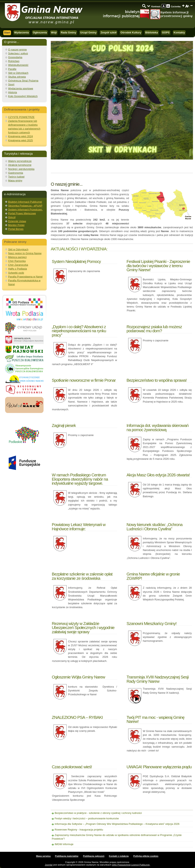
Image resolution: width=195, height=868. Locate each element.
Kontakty (179, 33)
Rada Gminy (68, 33)
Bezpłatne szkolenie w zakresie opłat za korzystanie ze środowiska (82, 576)
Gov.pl (12, 217)
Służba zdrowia (17, 77)
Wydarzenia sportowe (21, 88)
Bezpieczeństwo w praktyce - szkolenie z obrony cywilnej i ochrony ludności (98, 813)
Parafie (12, 69)
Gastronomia (16, 173)
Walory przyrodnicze (20, 161)
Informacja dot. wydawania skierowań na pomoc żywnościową (158, 427)
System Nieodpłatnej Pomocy (76, 261)
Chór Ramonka (17, 261)
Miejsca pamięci (17, 257)
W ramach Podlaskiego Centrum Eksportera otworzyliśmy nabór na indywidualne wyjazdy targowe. (80, 479)
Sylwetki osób (16, 273)
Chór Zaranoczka (18, 265)
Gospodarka (15, 57)
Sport (11, 84)
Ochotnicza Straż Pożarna (23, 81)
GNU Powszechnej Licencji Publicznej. (131, 865)
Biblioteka (152, 33)
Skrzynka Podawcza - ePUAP (25, 206)
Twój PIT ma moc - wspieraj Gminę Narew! (155, 719)
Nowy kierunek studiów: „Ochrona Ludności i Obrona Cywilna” (154, 527)
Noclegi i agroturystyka (21, 169)
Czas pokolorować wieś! (72, 767)
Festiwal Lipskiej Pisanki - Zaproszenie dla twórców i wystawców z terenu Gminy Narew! (158, 266)
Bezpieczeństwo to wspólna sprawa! (157, 380)
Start (7, 33)
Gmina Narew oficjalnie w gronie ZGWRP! (153, 576)
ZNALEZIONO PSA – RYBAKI (77, 717)
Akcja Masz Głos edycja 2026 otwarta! (158, 475)
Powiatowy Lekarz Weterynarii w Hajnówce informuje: (79, 527)
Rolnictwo (14, 61)
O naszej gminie (17, 50)
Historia (12, 92)
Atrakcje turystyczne (20, 165)
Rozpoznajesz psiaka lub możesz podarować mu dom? (154, 329)
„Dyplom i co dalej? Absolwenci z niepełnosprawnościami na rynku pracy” (79, 331)
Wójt (54, 33)
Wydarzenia (22, 33)
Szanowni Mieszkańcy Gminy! (152, 623)
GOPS (166, 33)
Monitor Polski (16, 225)
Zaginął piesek (64, 425)
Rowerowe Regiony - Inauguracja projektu (79, 830)
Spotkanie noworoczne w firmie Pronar (84, 380)
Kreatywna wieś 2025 (21, 140)
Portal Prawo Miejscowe (22, 213)
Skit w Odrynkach (18, 73)
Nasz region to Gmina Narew (25, 253)
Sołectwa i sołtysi (18, 53)
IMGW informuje (64, 844)
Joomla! (49, 865)
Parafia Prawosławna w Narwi (25, 277)
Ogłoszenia (40, 33)
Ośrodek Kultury (131, 33)
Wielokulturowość (18, 65)
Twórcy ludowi (16, 177)
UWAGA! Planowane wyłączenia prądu (159, 767)
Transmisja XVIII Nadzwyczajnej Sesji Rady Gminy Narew (158, 679)
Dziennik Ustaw (17, 221)
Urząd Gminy (88, 33)
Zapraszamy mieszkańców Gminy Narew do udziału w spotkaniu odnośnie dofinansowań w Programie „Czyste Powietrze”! (117, 837)
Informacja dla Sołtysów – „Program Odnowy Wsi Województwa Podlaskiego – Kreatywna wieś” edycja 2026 (117, 824)
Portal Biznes (16, 229)
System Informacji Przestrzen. (25, 209)
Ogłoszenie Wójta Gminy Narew (78, 677)
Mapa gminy (15, 181)
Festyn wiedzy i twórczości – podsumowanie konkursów (87, 818)
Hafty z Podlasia (17, 269)
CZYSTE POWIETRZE (21, 117)
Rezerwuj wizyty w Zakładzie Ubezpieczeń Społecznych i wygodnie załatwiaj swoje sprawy (83, 628)
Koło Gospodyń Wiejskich (23, 96)
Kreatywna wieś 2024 (21, 136)
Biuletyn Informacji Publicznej (25, 202)
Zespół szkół (108, 33)
